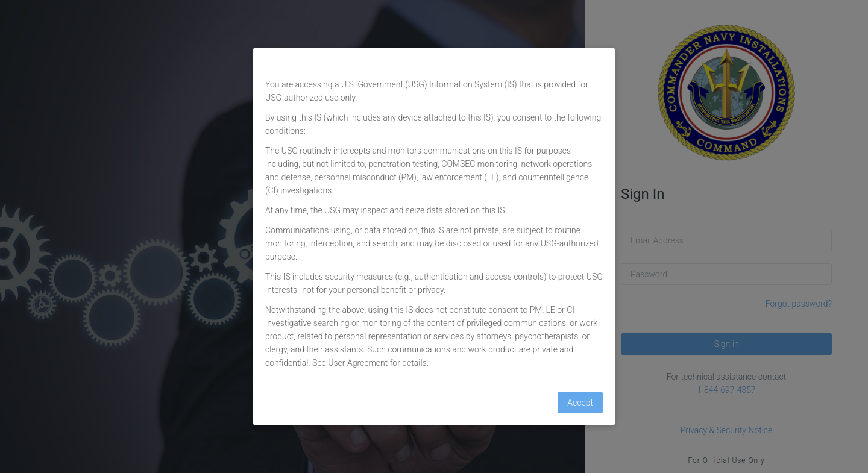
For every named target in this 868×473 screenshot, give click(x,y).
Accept (580, 403)
